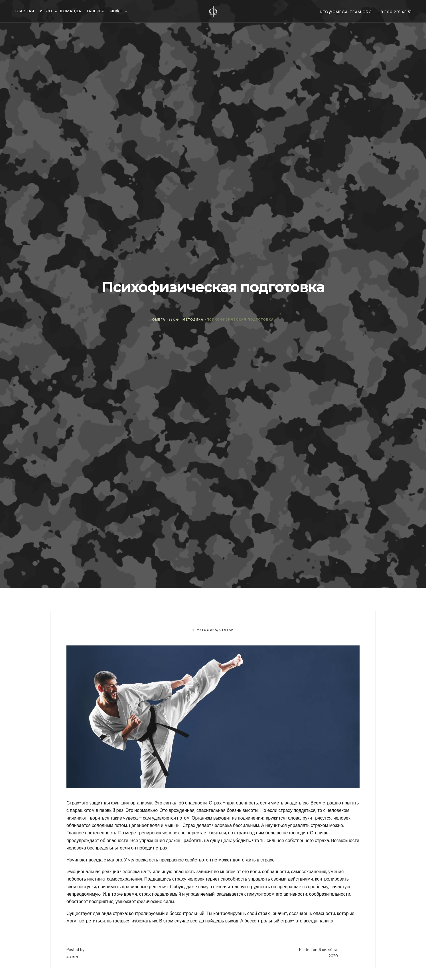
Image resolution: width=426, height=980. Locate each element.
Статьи (227, 630)
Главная (24, 11)
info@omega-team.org (344, 12)
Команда (71, 11)
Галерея (96, 11)
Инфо (47, 11)
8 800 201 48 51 (395, 12)
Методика (207, 630)
